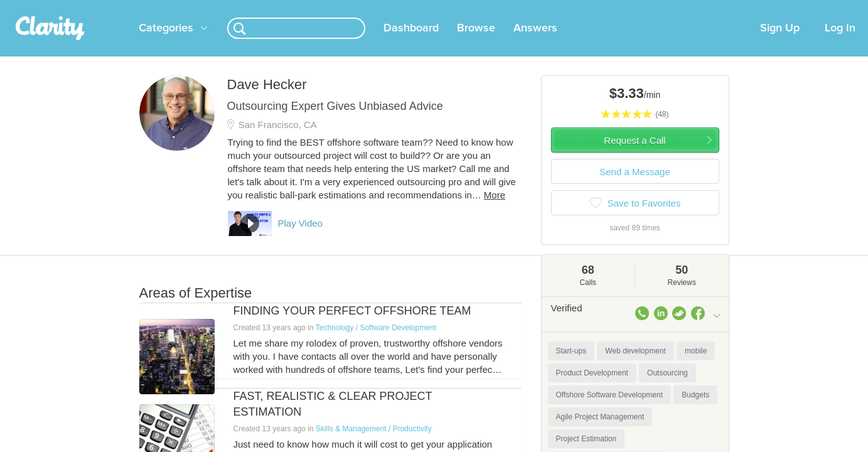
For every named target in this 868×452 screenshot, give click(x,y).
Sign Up (780, 43)
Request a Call (635, 155)
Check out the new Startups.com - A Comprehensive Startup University (585, 8)
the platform (120, 7)
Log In (840, 43)
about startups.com (766, 8)
